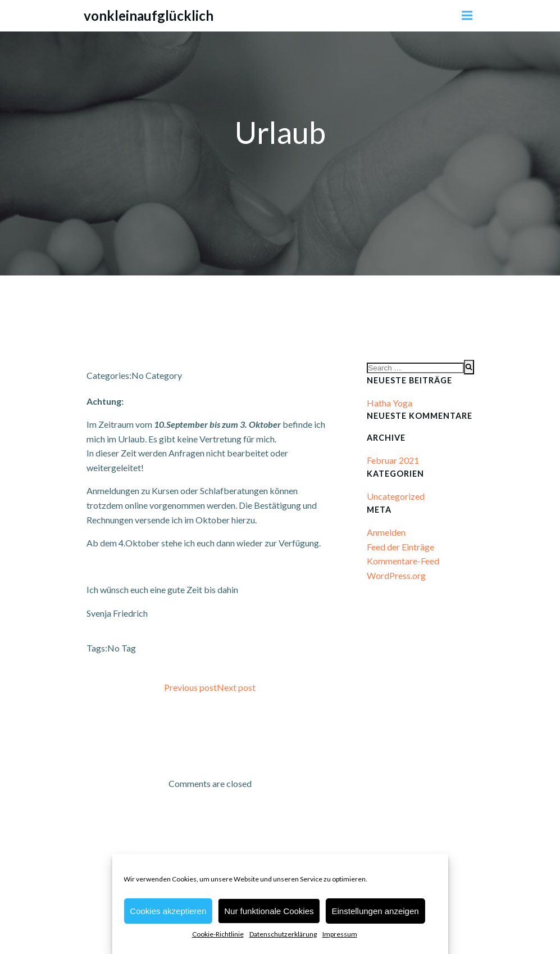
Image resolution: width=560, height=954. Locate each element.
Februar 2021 (393, 460)
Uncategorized (396, 496)
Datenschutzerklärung (283, 934)
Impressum (340, 934)
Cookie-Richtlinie (218, 934)
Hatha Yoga (390, 403)
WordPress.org (396, 575)
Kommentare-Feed (403, 561)
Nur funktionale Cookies (269, 911)
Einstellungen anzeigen (375, 911)
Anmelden (386, 532)
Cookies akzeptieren (168, 911)
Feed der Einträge (400, 547)
